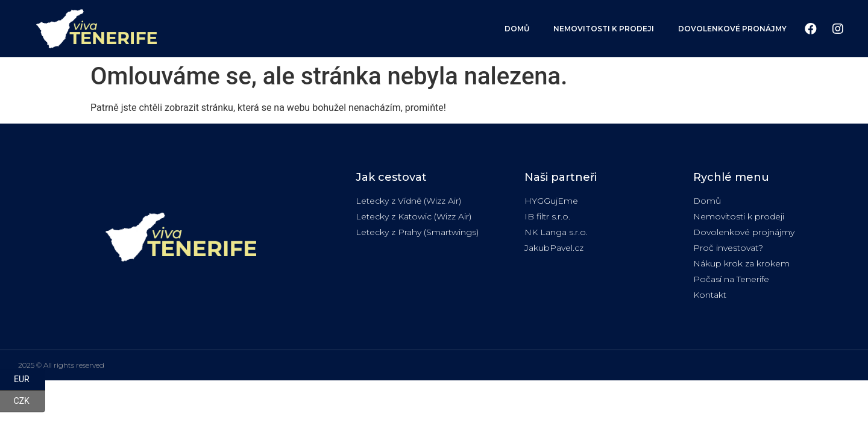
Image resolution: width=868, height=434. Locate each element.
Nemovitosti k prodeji (604, 29)
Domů (517, 29)
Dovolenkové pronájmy (732, 29)
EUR (30, 380)
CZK (30, 401)
